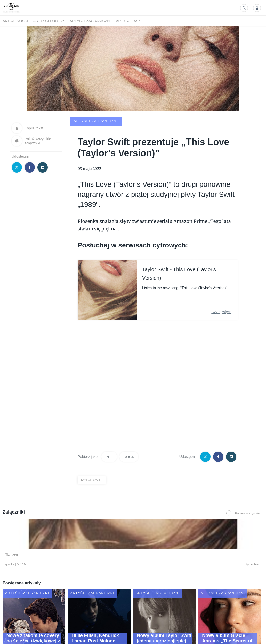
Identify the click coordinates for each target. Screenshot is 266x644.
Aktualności (15, 21)
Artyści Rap (128, 21)
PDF (109, 417)
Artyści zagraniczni (90, 21)
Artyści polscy (49, 21)
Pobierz (54, 526)
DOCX (129, 417)
